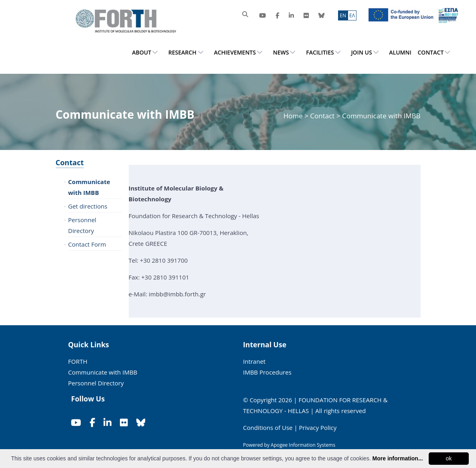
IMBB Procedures (267, 372)
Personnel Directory (82, 225)
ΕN (343, 15)
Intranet (254, 361)
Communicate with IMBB (89, 187)
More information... (398, 458)
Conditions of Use (268, 427)
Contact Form (87, 244)
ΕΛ (352, 15)
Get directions (88, 206)
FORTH (78, 361)
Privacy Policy (318, 427)
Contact (70, 162)
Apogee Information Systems (303, 445)
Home (294, 116)
